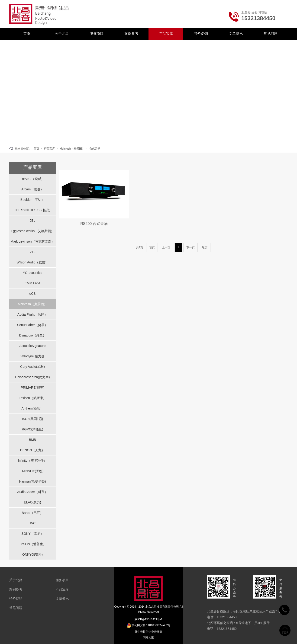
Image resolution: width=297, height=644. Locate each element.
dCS (32, 294)
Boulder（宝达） (32, 200)
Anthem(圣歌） (33, 408)
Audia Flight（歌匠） (32, 314)
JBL (32, 221)
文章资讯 (236, 34)
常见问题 (271, 34)
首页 (27, 34)
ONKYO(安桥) (32, 554)
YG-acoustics (32, 273)
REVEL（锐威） (32, 179)
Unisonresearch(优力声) (32, 377)
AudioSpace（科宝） (32, 492)
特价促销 (201, 34)
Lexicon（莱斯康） (32, 398)
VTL (32, 252)
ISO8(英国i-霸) (33, 419)
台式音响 (95, 149)
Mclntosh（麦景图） (72, 149)
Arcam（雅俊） (32, 189)
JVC (32, 523)
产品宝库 (166, 34)
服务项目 (97, 34)
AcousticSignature (33, 346)
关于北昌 (62, 34)
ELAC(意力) (32, 502)
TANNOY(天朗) (33, 471)
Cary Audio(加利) (32, 367)
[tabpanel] (148, 92)
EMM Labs (33, 283)
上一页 (166, 247)
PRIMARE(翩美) (32, 388)
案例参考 (131, 34)
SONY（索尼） (32, 534)
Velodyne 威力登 (32, 356)
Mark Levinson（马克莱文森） (32, 241)
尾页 (205, 247)
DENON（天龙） (33, 450)
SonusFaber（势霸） (32, 325)
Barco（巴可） (33, 513)
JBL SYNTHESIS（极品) (32, 210)
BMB (32, 440)
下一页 (190, 247)
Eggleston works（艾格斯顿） (33, 231)
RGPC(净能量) (32, 429)
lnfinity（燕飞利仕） (32, 461)
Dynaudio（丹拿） (32, 335)
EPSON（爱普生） (32, 544)
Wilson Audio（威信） (33, 262)
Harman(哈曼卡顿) (32, 481)
